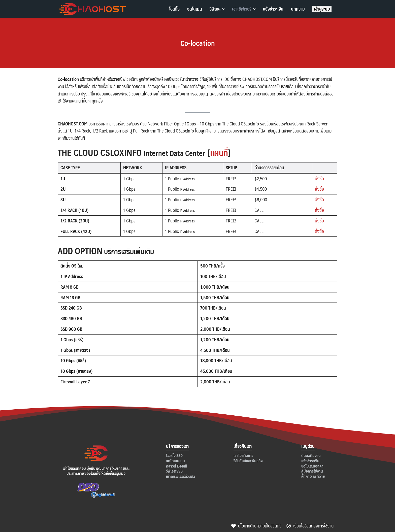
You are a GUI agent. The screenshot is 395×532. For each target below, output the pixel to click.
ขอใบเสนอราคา (312, 466)
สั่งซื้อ (319, 178)
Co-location (197, 43)
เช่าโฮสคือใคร (243, 455)
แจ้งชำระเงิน (273, 9)
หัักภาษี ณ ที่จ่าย (313, 476)
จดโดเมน (195, 9)
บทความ (298, 9)
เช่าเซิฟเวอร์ (242, 9)
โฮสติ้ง (174, 9)
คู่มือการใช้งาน (312, 471)
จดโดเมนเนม (175, 461)
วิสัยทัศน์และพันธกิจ (248, 461)
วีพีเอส (215, 9)
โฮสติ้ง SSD (174, 455)
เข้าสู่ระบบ (322, 9)
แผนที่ (220, 152)
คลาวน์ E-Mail (177, 466)
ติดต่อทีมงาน (311, 455)
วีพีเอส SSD (174, 471)
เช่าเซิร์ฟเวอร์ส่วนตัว (180, 476)
